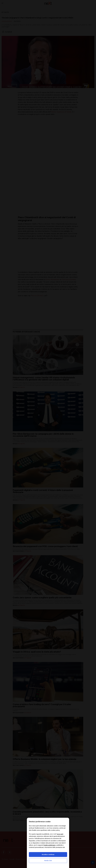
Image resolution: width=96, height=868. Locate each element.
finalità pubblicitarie (50, 845)
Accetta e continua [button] (48, 855)
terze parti (60, 834)
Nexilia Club (48, 861)
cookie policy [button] (55, 830)
